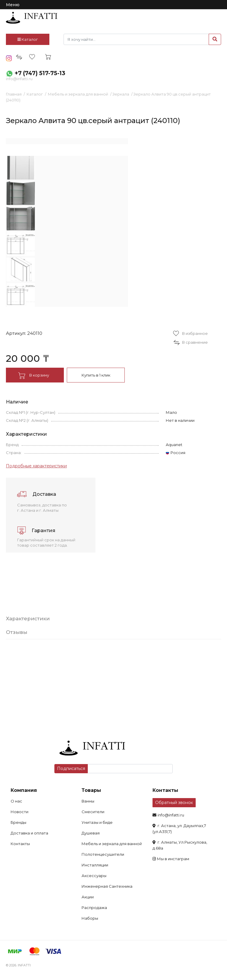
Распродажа (94, 908)
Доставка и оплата (29, 833)
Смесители (93, 812)
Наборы (90, 918)
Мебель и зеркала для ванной (78, 94)
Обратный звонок (174, 803)
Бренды (18, 822)
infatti (32, 18)
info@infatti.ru (19, 79)
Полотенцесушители (103, 854)
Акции (88, 897)
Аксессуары (94, 876)
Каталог (28, 39)
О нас (16, 801)
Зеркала (121, 94)
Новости (20, 812)
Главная (14, 94)
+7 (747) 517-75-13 (40, 73)
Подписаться (71, 768)
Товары (91, 790)
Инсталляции (95, 865)
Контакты (20, 844)
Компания (24, 790)
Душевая (91, 833)
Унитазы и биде (97, 822)
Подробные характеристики (36, 466)
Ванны (88, 801)
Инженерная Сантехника (107, 886)
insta (9, 58)
